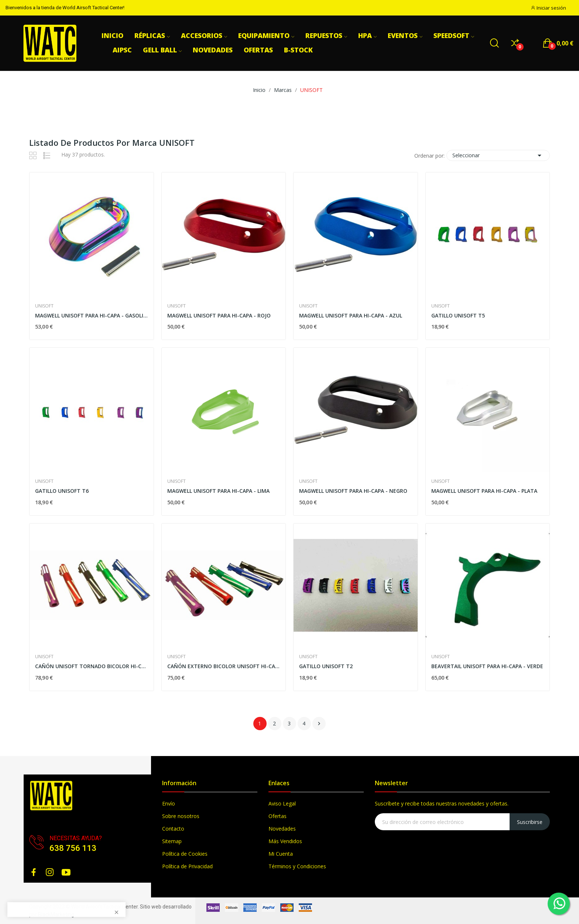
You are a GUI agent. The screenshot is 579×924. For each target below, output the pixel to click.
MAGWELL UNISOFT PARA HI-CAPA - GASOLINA (92, 315)
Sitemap (172, 841)
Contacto (173, 829)
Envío (169, 803)
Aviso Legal (282, 803)
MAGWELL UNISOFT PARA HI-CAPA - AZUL (351, 315)
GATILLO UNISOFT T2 (326, 666)
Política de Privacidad (187, 866)
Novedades (282, 829)
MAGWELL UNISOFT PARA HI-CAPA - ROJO (219, 315)
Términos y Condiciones (297, 866)
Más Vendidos (285, 841)
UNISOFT (44, 306)
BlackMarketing (56, 914)
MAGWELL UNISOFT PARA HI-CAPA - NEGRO (353, 491)
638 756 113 (73, 848)
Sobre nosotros (181, 816)
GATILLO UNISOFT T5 (458, 315)
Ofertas (277, 816)
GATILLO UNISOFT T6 (62, 491)
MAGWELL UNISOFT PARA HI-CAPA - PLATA (484, 491)
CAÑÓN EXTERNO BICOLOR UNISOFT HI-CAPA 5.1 (224, 666)
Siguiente (319, 724)
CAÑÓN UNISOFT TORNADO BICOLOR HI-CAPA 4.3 (92, 666)
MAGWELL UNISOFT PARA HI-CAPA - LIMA (218, 491)
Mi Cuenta (281, 854)
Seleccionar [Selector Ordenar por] (498, 155)
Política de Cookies (185, 854)
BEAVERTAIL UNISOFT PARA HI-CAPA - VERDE (487, 666)
